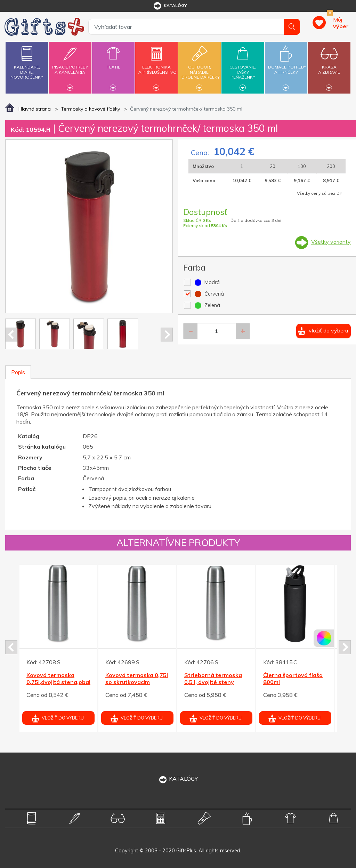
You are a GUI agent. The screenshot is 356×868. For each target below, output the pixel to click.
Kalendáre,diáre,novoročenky (27, 61)
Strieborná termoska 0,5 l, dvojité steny (213, 679)
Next (167, 335)
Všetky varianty (331, 242)
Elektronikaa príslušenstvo (157, 66)
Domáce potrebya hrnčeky (287, 66)
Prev (11, 335)
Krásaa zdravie (329, 66)
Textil (113, 63)
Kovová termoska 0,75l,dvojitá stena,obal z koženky (58, 682)
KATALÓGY (178, 779)
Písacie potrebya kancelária (70, 66)
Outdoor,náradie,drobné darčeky (201, 67)
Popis (18, 372)
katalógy (170, 6)
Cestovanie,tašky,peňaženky (243, 67)
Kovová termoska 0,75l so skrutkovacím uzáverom (137, 682)
